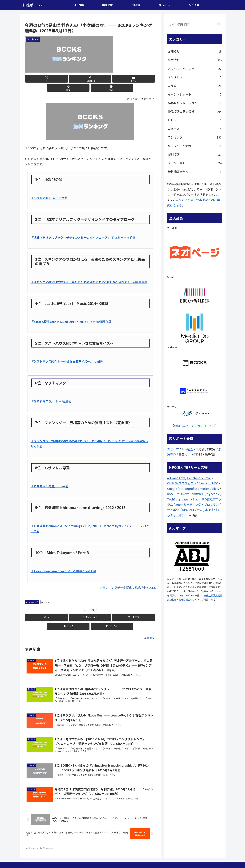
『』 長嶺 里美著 (89, 273)
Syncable (214, 494)
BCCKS (46, 593)
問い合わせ (195, 858)
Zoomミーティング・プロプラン (197, 504)
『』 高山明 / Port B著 (63, 562)
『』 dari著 (67, 352)
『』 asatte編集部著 (71, 313)
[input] (195, 24)
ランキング (32, 593)
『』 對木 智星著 (51, 392)
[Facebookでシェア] (68, 79)
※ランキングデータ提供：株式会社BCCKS (128, 578)
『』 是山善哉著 (49, 189)
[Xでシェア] (46, 79)
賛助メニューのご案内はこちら (195, 426)
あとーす (173, 449)
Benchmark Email (199, 478)
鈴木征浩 (187, 449)
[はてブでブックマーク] (90, 79)
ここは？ (181, 858)
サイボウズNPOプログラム (185, 510)
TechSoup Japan (179, 499)
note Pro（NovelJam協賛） (186, 494)
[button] (134, 79)
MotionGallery (209, 488)
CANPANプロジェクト (182, 483)
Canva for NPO (208, 483)
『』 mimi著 (50, 477)
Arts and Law (176, 478)
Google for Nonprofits (182, 488)
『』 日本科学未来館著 (83, 228)
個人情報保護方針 (213, 858)
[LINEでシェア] (112, 79)
